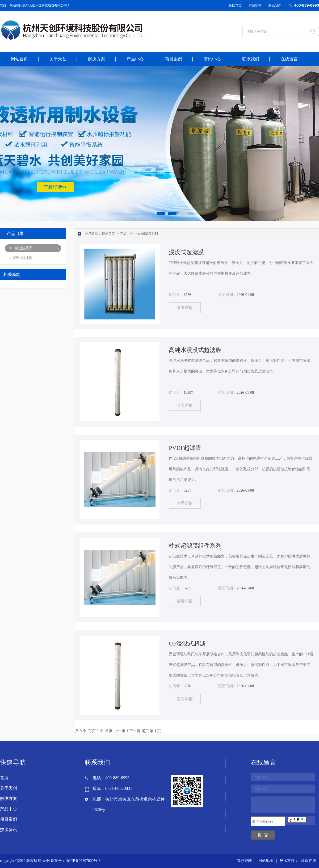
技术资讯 (9, 830)
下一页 (135, 731)
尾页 (145, 731)
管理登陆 (244, 861)
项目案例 (174, 59)
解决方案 (96, 59)
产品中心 (135, 59)
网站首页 (19, 59)
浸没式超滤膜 (22, 258)
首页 (109, 731)
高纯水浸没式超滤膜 (195, 350)
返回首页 (235, 6)
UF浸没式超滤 (187, 643)
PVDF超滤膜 (185, 448)
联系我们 (275, 6)
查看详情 (185, 308)
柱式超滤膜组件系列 (195, 546)
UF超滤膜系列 (22, 248)
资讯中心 (212, 59)
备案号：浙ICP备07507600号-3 (75, 861)
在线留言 (255, 6)
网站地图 (266, 861)
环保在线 (309, 861)
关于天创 (58, 59)
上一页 (120, 731)
